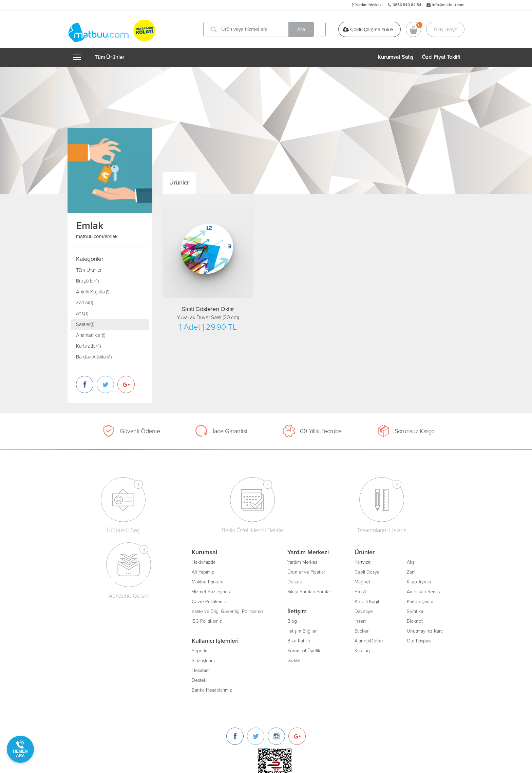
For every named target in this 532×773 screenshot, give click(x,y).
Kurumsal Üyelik (197, 650)
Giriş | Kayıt (445, 29)
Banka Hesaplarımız (105, 689)
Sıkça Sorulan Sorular (202, 591)
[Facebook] (372, 564)
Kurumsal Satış (396, 57)
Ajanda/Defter (262, 640)
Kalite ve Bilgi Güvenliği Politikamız (121, 611)
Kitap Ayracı (312, 581)
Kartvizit (256, 562)
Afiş (304, 562)
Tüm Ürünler (110, 57)
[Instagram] (414, 564)
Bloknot (308, 621)
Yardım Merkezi (369, 5)
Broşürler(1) (87, 281)
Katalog (255, 650)
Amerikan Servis (316, 591)
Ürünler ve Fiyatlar (199, 571)
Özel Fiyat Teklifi (441, 57)
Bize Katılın (192, 640)
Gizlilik (187, 660)
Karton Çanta (313, 601)
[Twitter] (393, 564)
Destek (92, 680)
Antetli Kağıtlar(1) (93, 292)
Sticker (255, 630)
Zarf (304, 571)
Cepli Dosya (260, 571)
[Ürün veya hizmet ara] (265, 29)
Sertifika (308, 611)
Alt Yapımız (96, 571)
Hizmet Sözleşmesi (104, 591)
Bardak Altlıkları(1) (94, 357)
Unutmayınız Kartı (318, 630)
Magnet (255, 581)
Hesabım (94, 670)
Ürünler (179, 182)
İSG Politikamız (100, 621)
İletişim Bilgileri (196, 630)
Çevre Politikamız (102, 601)
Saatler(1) (85, 324)
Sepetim (93, 650)
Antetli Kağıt (260, 601)
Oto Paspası (312, 640)
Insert (253, 621)
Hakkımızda (97, 562)
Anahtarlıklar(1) (91, 335)
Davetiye (257, 611)
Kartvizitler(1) (88, 346)
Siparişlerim (96, 660)
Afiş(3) (82, 313)
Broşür (254, 591)
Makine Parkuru (101, 581)
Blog (185, 621)
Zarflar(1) (84, 303)
